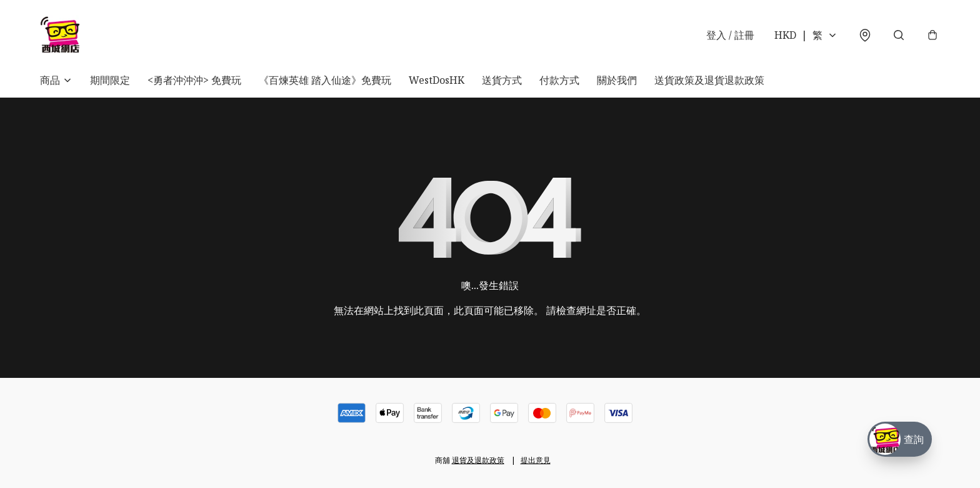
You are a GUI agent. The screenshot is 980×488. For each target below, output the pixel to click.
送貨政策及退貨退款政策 (709, 80)
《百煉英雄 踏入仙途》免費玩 (325, 80)
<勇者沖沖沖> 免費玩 (194, 80)
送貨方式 (502, 80)
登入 (730, 35)
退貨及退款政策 (478, 460)
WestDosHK (437, 80)
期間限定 (110, 80)
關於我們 (617, 80)
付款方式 (559, 80)
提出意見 (536, 460)
